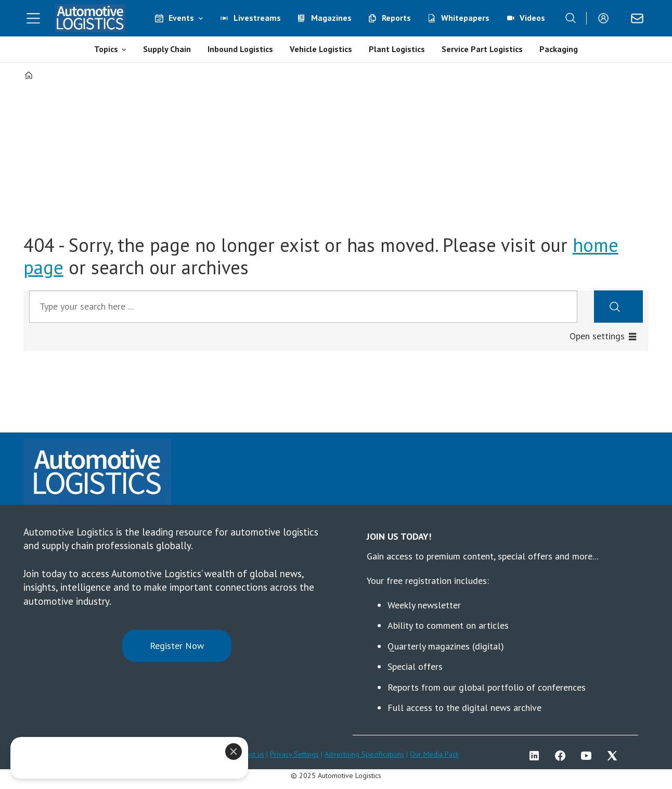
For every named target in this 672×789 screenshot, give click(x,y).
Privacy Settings (294, 754)
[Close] (222, 752)
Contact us (248, 754)
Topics (106, 49)
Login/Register (606, 18)
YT (589, 756)
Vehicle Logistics (321, 49)
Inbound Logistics (240, 49)
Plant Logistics (397, 49)
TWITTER (615, 756)
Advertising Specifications (364, 754)
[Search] (571, 18)
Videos (532, 18)
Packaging (559, 49)
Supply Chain (167, 49)
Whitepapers (465, 18)
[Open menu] (33, 18)
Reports (396, 18)
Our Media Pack (434, 754)
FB (563, 756)
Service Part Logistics (482, 49)
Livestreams (257, 18)
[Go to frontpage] (91, 18)
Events (181, 18)
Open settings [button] (597, 336)
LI (537, 756)
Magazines (331, 18)
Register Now (177, 646)
